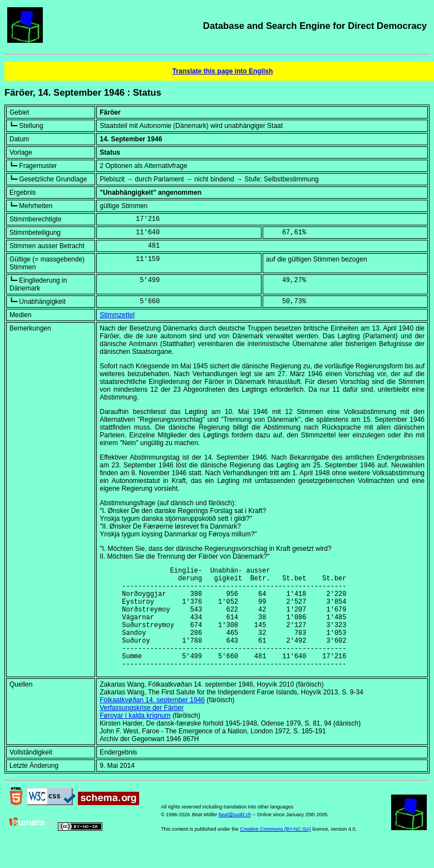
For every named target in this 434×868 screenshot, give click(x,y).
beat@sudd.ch (235, 836)
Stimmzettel (117, 315)
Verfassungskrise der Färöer (142, 729)
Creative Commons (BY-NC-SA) (275, 851)
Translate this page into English (223, 71)
